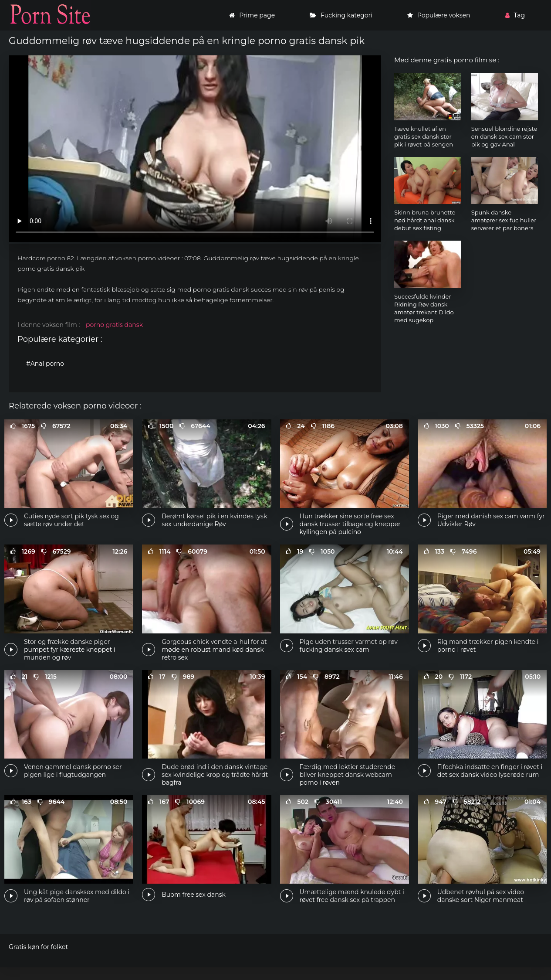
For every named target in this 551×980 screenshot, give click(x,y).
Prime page (252, 15)
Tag (515, 15)
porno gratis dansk (114, 325)
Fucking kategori (341, 15)
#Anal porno (45, 364)
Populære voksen (439, 15)
